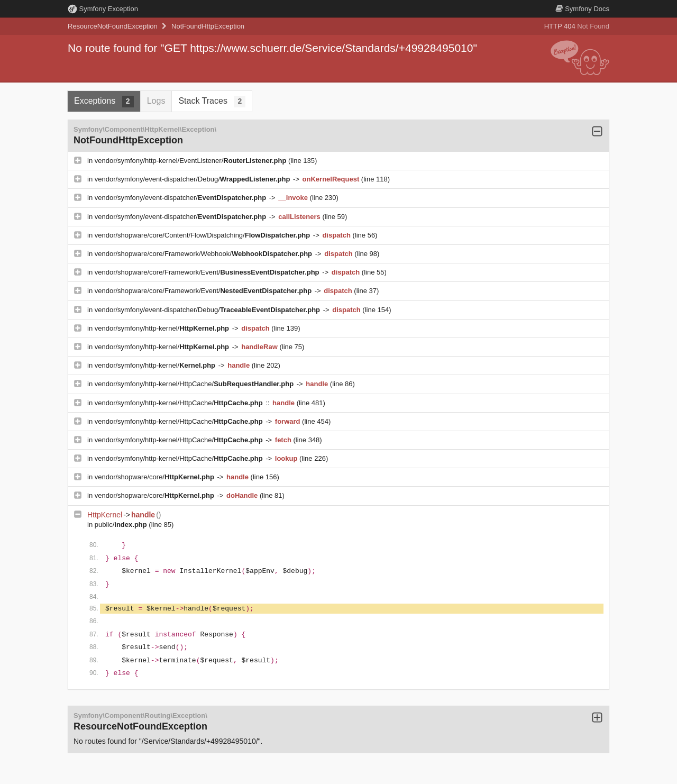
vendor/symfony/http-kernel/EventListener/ (191, 161)
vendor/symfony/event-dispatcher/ (181, 198)
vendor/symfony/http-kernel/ (163, 328)
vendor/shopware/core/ (155, 477)
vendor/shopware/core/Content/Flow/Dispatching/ (203, 235)
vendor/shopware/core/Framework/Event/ (208, 272)
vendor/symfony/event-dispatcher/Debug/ (193, 179)
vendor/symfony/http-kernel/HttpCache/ (195, 384)
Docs (582, 9)
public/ (122, 525)
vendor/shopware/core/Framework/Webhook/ (204, 254)
